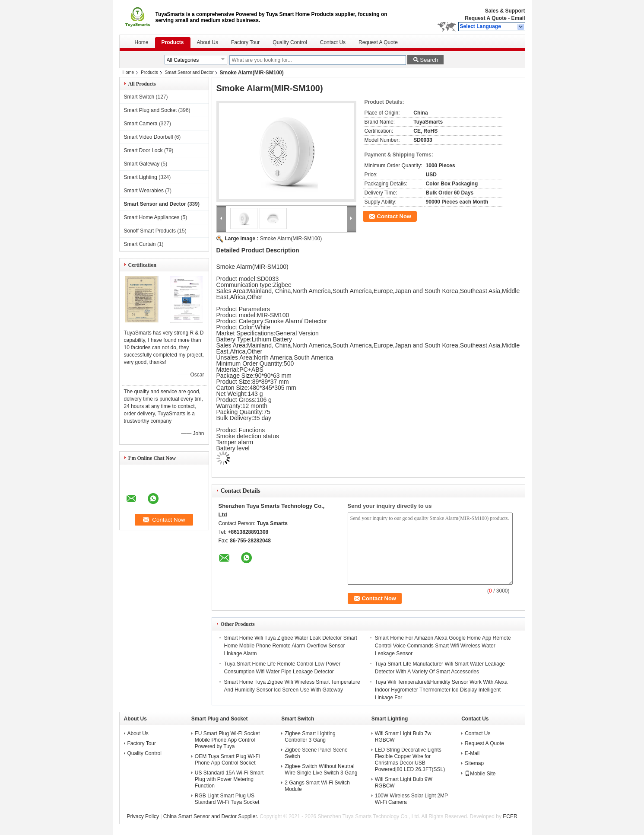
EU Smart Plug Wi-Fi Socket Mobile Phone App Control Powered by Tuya (227, 740)
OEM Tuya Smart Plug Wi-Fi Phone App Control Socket (227, 760)
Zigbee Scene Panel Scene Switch (316, 753)
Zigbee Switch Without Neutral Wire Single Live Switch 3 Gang (321, 770)
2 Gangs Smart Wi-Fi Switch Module (317, 786)
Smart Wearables (144, 191)
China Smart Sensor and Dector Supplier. (211, 816)
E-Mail (472, 753)
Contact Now (394, 216)
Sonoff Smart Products (150, 231)
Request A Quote (485, 18)
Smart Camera (141, 124)
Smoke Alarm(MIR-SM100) (291, 239)
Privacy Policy (143, 816)
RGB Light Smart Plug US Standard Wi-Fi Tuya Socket (227, 799)
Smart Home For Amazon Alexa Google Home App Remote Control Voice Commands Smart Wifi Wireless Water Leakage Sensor (443, 646)
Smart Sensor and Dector (189, 72)
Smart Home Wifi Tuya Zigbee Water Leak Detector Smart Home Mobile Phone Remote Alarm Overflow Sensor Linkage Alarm (291, 646)
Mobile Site (480, 774)
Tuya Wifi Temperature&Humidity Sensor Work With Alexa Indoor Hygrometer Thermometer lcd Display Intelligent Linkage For (441, 690)
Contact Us (333, 42)
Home (142, 42)
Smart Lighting (141, 177)
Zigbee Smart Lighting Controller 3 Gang (310, 737)
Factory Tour (245, 42)
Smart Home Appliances (152, 217)
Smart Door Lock (143, 150)
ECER (510, 816)
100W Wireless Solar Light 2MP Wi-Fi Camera (411, 799)
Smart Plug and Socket (151, 110)
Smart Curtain (140, 244)
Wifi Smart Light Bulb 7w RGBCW (403, 737)
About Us (208, 42)
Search (429, 60)
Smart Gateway (142, 164)
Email (518, 18)
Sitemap (474, 763)
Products (173, 42)
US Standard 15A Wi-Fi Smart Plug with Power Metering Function (229, 779)
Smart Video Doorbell (149, 137)
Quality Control (290, 42)
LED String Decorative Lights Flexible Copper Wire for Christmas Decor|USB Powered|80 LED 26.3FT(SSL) (410, 760)
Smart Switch (139, 97)
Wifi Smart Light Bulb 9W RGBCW (404, 782)
